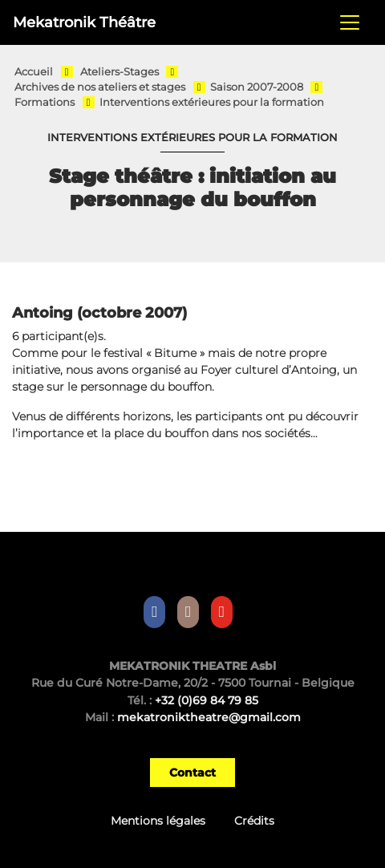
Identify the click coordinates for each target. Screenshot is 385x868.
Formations (45, 102)
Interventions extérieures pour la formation (212, 102)
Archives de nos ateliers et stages (100, 87)
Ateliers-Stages (120, 72)
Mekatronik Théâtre (84, 22)
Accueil (34, 72)
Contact (192, 773)
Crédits (254, 821)
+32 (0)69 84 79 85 (207, 700)
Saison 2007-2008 (257, 87)
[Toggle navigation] (350, 22)
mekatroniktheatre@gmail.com (209, 717)
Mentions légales (158, 821)
